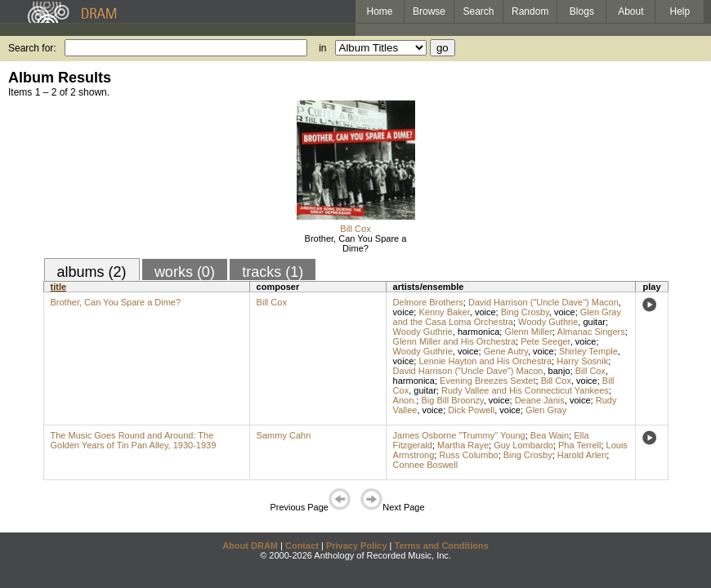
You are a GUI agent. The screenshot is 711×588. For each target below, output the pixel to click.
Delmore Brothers (428, 302)
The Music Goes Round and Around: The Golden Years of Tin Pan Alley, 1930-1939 (134, 440)
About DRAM (250, 546)
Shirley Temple (588, 351)
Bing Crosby (525, 312)
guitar (594, 322)
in (322, 48)
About (631, 11)
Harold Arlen (582, 455)
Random (530, 11)
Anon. (405, 400)
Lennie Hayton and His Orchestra (485, 361)
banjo (559, 371)
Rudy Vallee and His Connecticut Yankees (525, 390)
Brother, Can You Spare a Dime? (356, 243)
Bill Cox (355, 229)
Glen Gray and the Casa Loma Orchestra (507, 317)
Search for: (32, 48)
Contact (302, 546)
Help (680, 11)
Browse (429, 11)
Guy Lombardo (523, 445)
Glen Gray (546, 410)
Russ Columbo (468, 455)
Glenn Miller (528, 332)
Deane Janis (540, 400)
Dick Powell (471, 410)
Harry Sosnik (582, 361)
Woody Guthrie (548, 322)
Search (479, 11)
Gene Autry (506, 351)
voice (404, 312)
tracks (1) (273, 272)
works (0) (185, 272)
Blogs (582, 11)
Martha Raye (463, 445)
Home (379, 11)
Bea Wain (550, 435)
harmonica (478, 332)
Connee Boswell (426, 465)
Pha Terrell (579, 445)
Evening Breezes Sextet (487, 381)
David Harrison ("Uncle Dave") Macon (543, 302)
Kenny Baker (444, 312)
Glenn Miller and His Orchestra (454, 341)
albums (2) (92, 272)
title (59, 287)
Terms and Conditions (442, 546)
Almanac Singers (591, 332)
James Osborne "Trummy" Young (459, 435)
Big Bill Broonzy (452, 400)
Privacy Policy (357, 546)
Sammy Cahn (284, 435)
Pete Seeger (546, 341)
